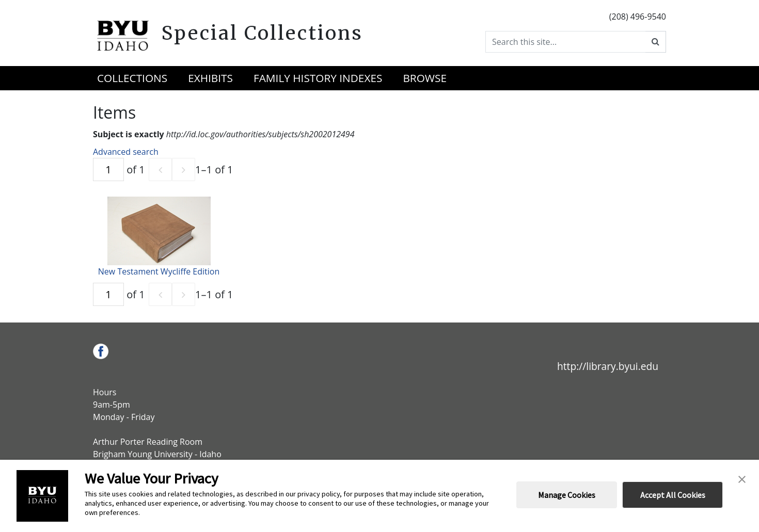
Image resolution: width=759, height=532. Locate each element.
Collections (132, 78)
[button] (742, 478)
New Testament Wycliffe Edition (159, 271)
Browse (425, 78)
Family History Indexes (318, 78)
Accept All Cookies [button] (673, 495)
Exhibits (210, 78)
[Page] (108, 170)
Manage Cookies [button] (567, 495)
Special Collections (262, 33)
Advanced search (126, 152)
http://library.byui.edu (608, 366)
